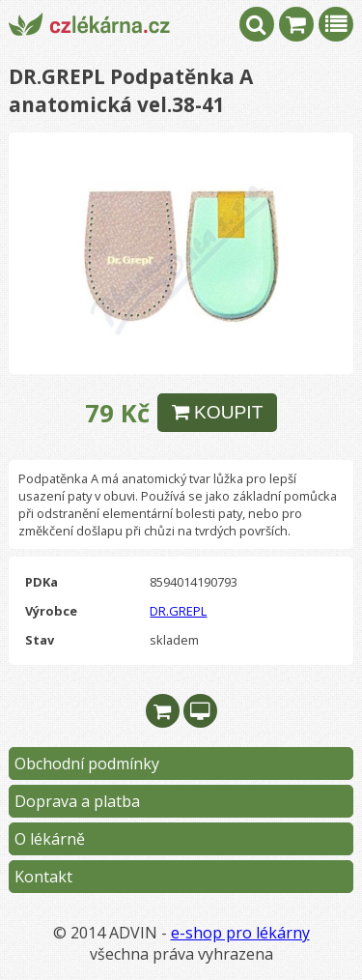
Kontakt (43, 877)
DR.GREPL (178, 611)
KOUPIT (218, 412)
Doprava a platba (77, 801)
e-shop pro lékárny (240, 933)
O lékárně (50, 839)
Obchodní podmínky (87, 764)
